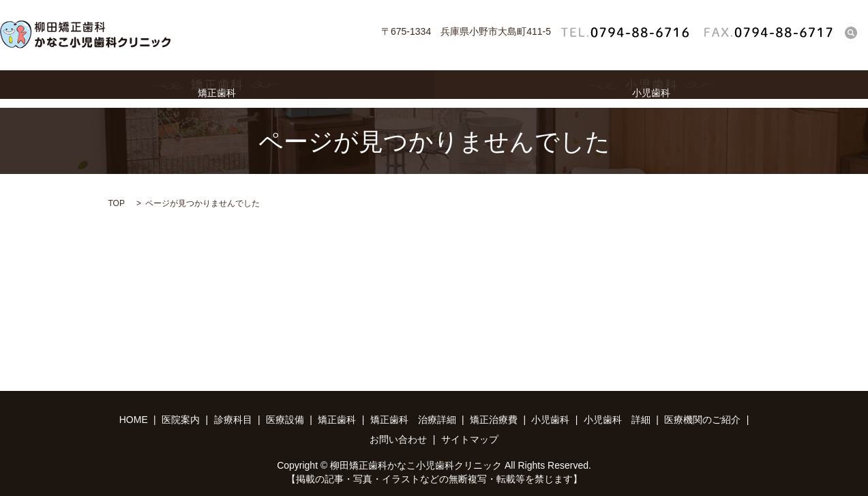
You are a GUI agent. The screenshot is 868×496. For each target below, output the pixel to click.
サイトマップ (470, 439)
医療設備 (285, 420)
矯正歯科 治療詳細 (413, 420)
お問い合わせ (398, 439)
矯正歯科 (217, 89)
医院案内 (181, 420)
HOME (134, 420)
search (851, 32)
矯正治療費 (494, 420)
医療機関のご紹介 (702, 420)
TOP (117, 203)
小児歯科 (652, 89)
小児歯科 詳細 (617, 420)
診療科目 (233, 420)
